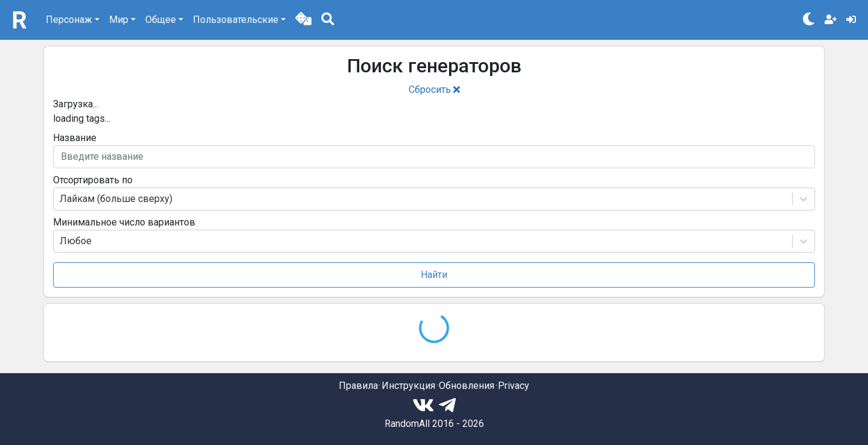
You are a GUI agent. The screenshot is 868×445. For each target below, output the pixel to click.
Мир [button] (119, 20)
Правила (358, 386)
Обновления (467, 386)
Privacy (514, 386)
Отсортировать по (93, 180)
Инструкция (408, 386)
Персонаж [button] (69, 20)
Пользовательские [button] (236, 20)
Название (75, 138)
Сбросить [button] (434, 90)
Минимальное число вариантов (124, 222)
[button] (303, 20)
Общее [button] (161, 20)
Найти (434, 275)
